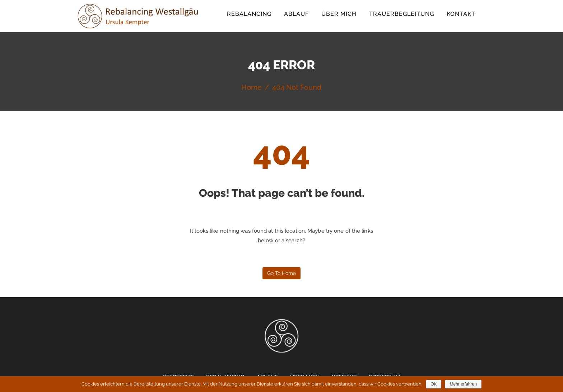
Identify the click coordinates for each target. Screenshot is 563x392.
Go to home (281, 273)
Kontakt (461, 14)
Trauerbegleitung (402, 14)
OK (434, 384)
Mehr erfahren (463, 384)
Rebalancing (249, 14)
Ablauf (296, 14)
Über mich (339, 14)
